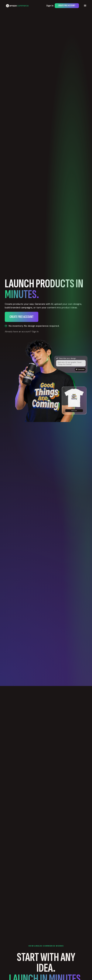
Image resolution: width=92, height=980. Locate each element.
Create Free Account (67, 6)
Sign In (50, 6)
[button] (85, 6)
